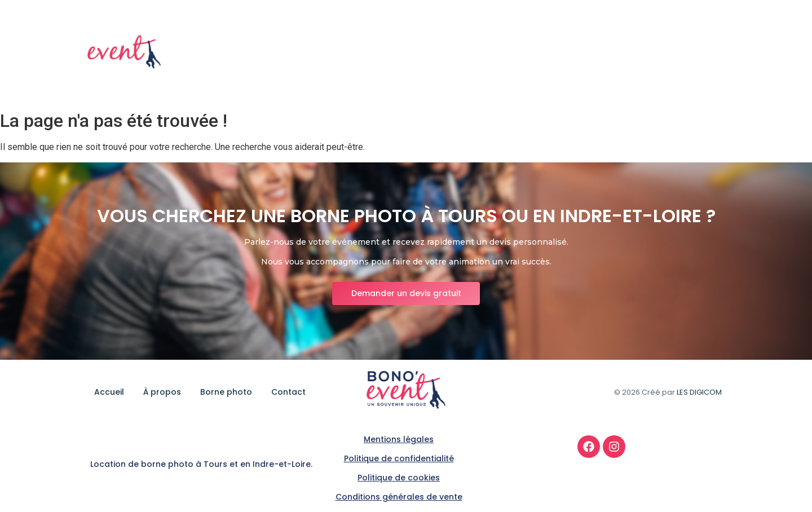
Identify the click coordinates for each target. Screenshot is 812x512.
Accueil (527, 52)
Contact (706, 52)
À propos (580, 52)
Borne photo (644, 52)
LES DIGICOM (699, 392)
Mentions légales (399, 439)
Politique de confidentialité (399, 458)
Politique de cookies (399, 478)
